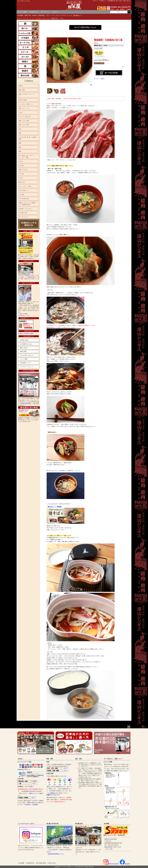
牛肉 (20, 129)
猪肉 (20, 143)
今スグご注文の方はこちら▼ (85, 27)
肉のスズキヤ (22, 255)
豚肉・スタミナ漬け (24, 125)
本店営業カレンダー (26, 363)
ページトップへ (129, 727)
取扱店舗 (41, 15)
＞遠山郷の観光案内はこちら (55, 854)
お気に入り (34, 12)
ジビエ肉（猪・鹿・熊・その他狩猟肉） (32, 18)
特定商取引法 (30, 863)
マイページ (45, 12)
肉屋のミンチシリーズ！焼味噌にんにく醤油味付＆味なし (27, 204)
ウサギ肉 (21, 166)
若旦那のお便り (24, 340)
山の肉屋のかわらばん (26, 344)
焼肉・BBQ (22, 90)
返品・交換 (78, 759)
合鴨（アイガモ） (24, 170)
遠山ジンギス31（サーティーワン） (27, 95)
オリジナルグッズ (24, 217)
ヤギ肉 (21, 161)
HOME (19, 18)
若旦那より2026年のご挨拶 (26, 334)
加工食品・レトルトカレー (26, 209)
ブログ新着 (22, 12)
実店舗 (34, 15)
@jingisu (125, 864)
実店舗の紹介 (79, 824)
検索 (129, 12)
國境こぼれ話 (24, 348)
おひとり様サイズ (24, 190)
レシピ (70, 15)
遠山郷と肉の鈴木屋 (52, 824)
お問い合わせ (52, 863)
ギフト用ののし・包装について (113, 759)
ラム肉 (21, 112)
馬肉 (20, 133)
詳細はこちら (33, 793)
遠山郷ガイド (78, 15)
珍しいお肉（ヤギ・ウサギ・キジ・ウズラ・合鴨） (27, 156)
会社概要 (20, 15)
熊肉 (20, 151)
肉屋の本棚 (23, 352)
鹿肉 (20, 147)
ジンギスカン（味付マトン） (26, 104)
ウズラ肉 (21, 174)
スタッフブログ (61, 15)
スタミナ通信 (24, 359)
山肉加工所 (31, 277)
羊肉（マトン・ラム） (25, 108)
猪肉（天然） (47, 18)
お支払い (20, 759)
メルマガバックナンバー (27, 367)
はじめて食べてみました (27, 355)
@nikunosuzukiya (111, 864)
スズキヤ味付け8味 (24, 199)
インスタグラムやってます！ (26, 824)
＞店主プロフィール (24, 316)
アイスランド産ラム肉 (25, 117)
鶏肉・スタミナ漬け (24, 121)
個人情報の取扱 (41, 863)
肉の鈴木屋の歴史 (25, 403)
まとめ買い (22, 195)
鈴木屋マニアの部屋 (24, 418)
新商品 (21, 86)
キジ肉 (21, 178)
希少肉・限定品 (23, 100)
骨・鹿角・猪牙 (23, 213)
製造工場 (28, 15)
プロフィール (50, 15)
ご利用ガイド (53, 793)
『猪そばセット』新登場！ (55, 507)
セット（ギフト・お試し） (26, 186)
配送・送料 (50, 759)
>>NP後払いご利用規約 (31, 805)
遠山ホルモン (22, 182)
